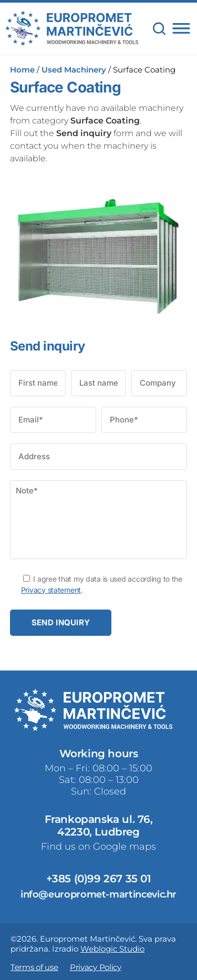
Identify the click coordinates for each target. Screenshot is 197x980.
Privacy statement (51, 590)
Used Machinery (74, 70)
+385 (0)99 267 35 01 (99, 879)
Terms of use (34, 967)
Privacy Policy (96, 967)
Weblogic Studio (112, 949)
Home (22, 70)
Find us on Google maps (98, 847)
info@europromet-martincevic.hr (98, 895)
